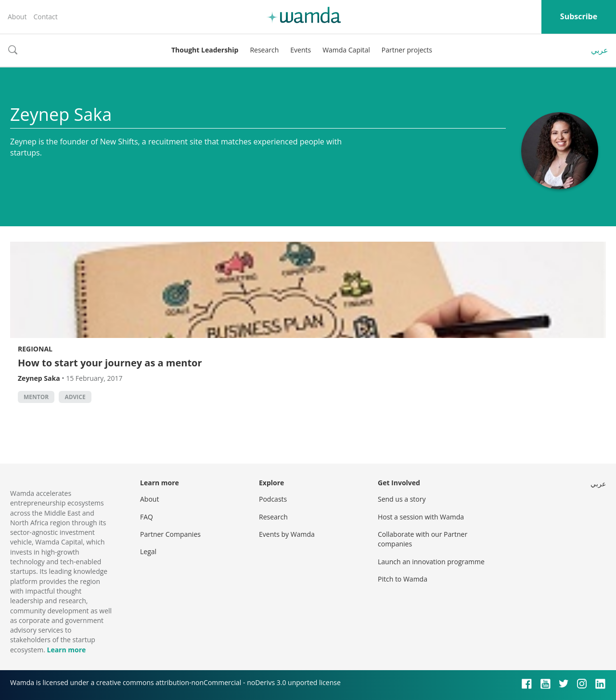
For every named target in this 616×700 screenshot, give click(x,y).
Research (264, 50)
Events (301, 50)
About (17, 17)
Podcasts (273, 499)
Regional (35, 349)
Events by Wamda (287, 534)
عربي (600, 50)
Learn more (66, 650)
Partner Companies (170, 534)
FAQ (147, 517)
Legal (148, 551)
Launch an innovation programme (431, 562)
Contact (45, 17)
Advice (75, 397)
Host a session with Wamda (421, 517)
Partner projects (407, 50)
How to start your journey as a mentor (110, 363)
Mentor (36, 397)
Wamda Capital (346, 50)
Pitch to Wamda (403, 579)
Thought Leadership (205, 50)
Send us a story (402, 499)
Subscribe (579, 16)
